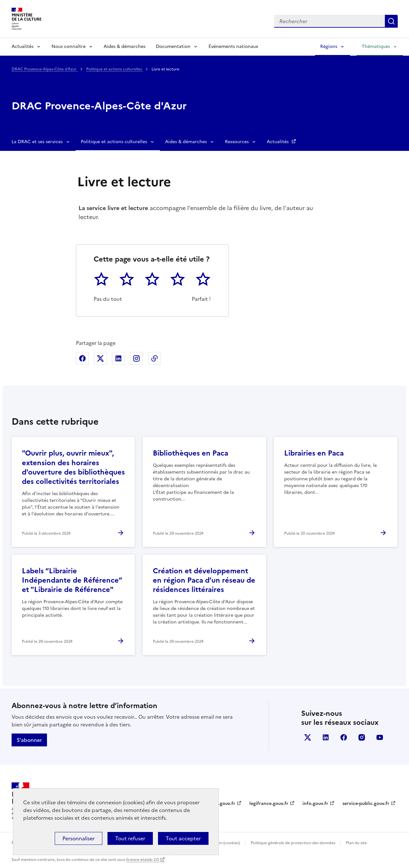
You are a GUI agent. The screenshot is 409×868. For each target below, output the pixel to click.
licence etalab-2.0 (142, 860)
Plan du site (356, 843)
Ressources (237, 142)
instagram (362, 737)
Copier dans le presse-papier (154, 358)
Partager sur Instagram (136, 358)
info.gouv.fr (315, 803)
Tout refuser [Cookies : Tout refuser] (130, 838)
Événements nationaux (233, 46)
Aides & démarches (125, 46)
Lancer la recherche (391, 21)
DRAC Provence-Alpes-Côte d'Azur (45, 69)
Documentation (173, 46)
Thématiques (376, 46)
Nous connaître (69, 46)
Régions (329, 46)
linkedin (326, 737)
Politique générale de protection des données (293, 843)
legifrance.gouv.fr (269, 803)
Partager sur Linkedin (118, 358)
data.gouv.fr (222, 803)
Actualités (23, 46)
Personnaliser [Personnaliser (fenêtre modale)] (79, 838)
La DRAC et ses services (37, 142)
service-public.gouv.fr (366, 803)
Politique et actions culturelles (115, 69)
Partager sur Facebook (82, 358)
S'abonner (29, 740)
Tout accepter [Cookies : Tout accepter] (183, 838)
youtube (380, 737)
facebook (344, 737)
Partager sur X (100, 358)
